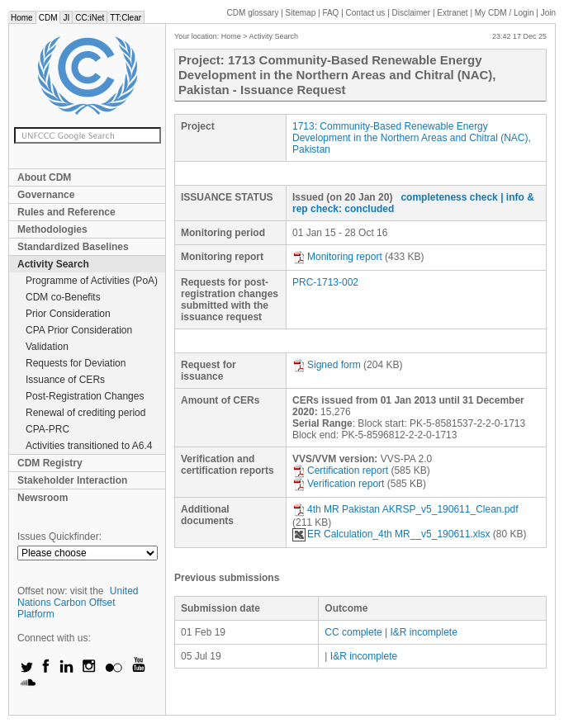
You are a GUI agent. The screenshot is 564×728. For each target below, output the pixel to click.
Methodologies (52, 229)
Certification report (340, 470)
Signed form (327, 365)
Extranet (452, 13)
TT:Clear (126, 18)
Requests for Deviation (76, 363)
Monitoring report (337, 257)
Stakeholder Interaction (72, 480)
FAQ (330, 13)
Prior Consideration (68, 314)
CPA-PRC (47, 429)
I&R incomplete (424, 632)
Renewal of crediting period (85, 413)
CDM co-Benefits (63, 297)
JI (66, 18)
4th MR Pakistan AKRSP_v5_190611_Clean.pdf (405, 509)
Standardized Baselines (73, 247)
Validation (47, 347)
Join (548, 13)
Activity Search (53, 264)
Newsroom (43, 498)
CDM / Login (505, 13)
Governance (46, 195)
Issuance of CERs (65, 380)
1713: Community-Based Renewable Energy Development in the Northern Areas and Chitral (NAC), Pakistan (412, 138)
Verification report (338, 484)
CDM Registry (50, 463)
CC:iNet (90, 18)
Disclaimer (412, 13)
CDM (48, 18)
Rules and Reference (66, 212)
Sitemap (301, 13)
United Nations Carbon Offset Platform (78, 603)
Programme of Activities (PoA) (92, 281)
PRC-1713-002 (325, 282)
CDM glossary (253, 13)
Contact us (366, 13)
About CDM (44, 177)
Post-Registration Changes (85, 396)
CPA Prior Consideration (79, 330)
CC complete (353, 632)
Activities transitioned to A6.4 (89, 446)
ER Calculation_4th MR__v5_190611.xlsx (391, 534)
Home (22, 18)
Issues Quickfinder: (59, 537)
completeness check (449, 197)
